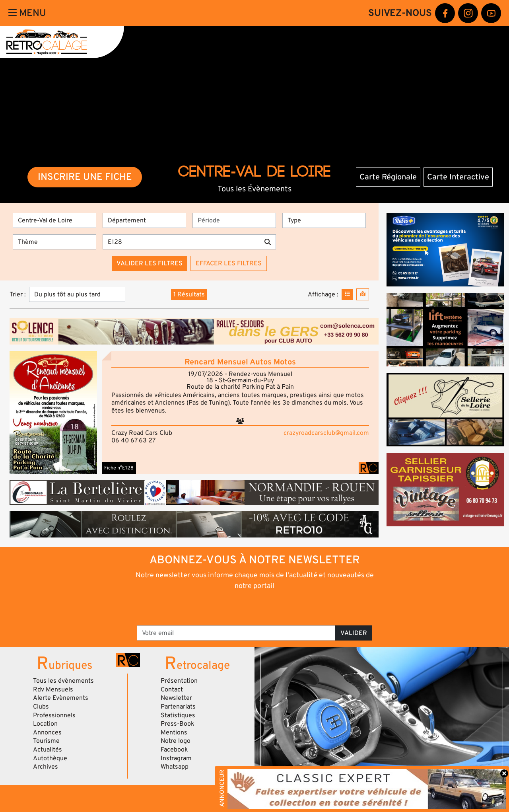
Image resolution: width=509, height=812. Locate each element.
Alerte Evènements (61, 698)
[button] (53, 412)
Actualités (48, 750)
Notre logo (176, 741)
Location (45, 724)
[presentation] (244, 607)
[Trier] (77, 294)
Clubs (41, 707)
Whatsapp (175, 767)
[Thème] (54, 242)
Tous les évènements (63, 681)
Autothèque (50, 758)
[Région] (54, 220)
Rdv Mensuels (53, 689)
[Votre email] (236, 633)
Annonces (47, 732)
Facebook (174, 750)
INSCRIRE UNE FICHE (85, 177)
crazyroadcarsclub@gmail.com (326, 433)
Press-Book (178, 724)
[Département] (144, 220)
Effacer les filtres (229, 263)
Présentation (179, 681)
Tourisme (46, 741)
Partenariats (178, 707)
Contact (172, 689)
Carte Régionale (388, 177)
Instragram (176, 758)
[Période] (234, 220)
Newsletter (176, 698)
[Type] (324, 220)
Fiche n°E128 (119, 468)
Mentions (174, 732)
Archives (46, 767)
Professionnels (54, 715)
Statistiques (178, 715)
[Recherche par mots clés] (181, 242)
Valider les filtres (150, 263)
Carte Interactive (458, 177)
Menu (27, 13)
